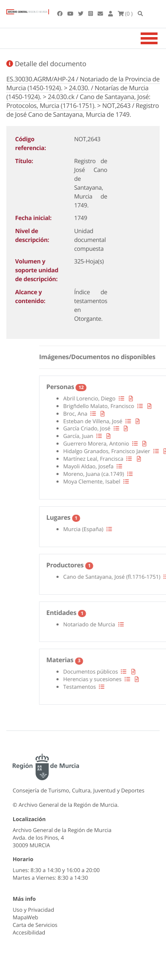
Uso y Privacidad (33, 910)
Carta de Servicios (35, 925)
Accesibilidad (29, 932)
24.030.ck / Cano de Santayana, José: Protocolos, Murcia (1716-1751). (78, 101)
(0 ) (125, 13)
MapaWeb (25, 917)
